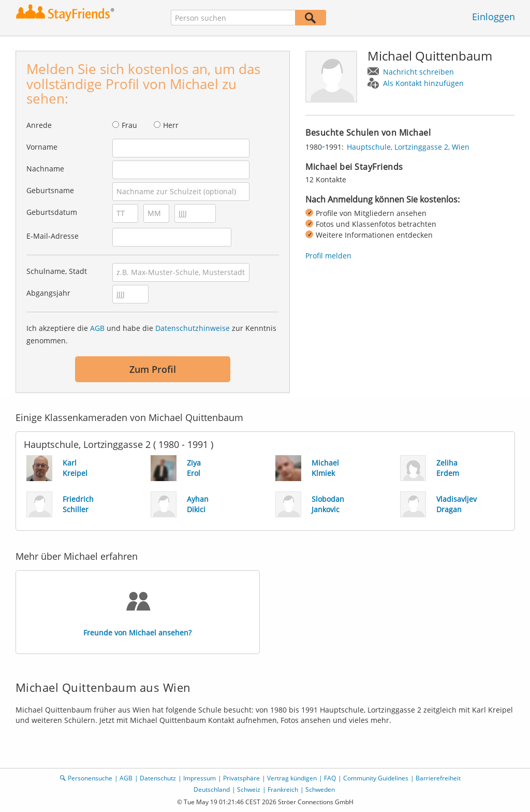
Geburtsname (50, 190)
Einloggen (494, 17)
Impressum (200, 778)
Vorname (42, 147)
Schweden (320, 789)
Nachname (45, 169)
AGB (97, 328)
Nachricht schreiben (418, 72)
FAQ (330, 778)
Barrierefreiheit (438, 778)
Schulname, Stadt (57, 271)
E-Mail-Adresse (53, 236)
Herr (171, 125)
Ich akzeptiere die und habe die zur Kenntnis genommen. (151, 334)
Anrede (39, 125)
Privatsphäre (241, 778)
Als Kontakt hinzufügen (423, 83)
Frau (129, 125)
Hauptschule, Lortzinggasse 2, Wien (408, 147)
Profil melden (328, 256)
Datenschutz (158, 778)
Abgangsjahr (48, 293)
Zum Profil (153, 369)
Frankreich (283, 789)
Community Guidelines (376, 778)
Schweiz (249, 789)
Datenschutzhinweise (193, 328)
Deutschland (212, 789)
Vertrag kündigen (292, 778)
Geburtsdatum (52, 212)
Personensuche (90, 778)
